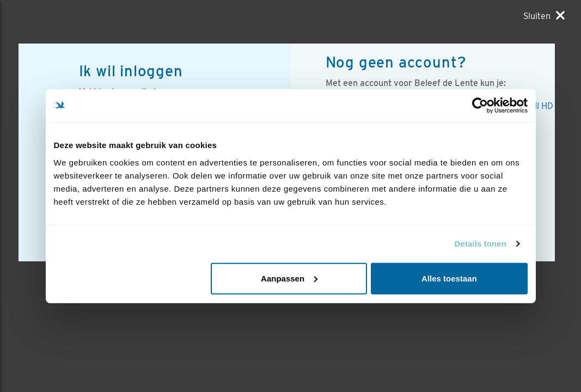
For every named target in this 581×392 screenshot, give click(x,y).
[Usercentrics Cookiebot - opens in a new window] (480, 106)
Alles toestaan (449, 278)
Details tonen (481, 244)
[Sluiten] (544, 16)
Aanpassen (289, 278)
